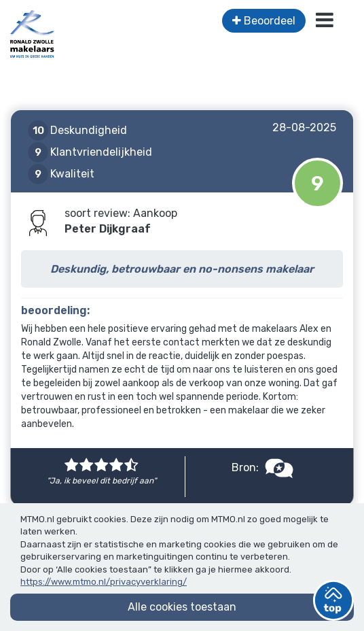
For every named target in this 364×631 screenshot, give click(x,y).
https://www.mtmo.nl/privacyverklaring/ (104, 582)
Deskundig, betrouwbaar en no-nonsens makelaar (182, 269)
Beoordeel (264, 21)
